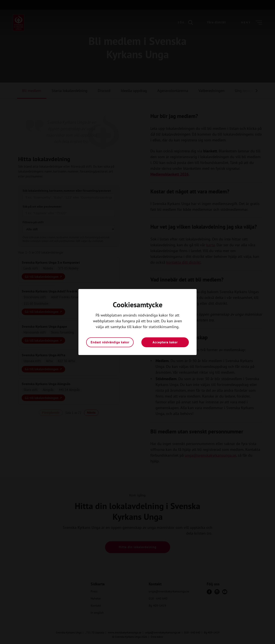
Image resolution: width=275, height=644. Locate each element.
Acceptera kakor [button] (165, 342)
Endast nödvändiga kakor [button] (110, 342)
